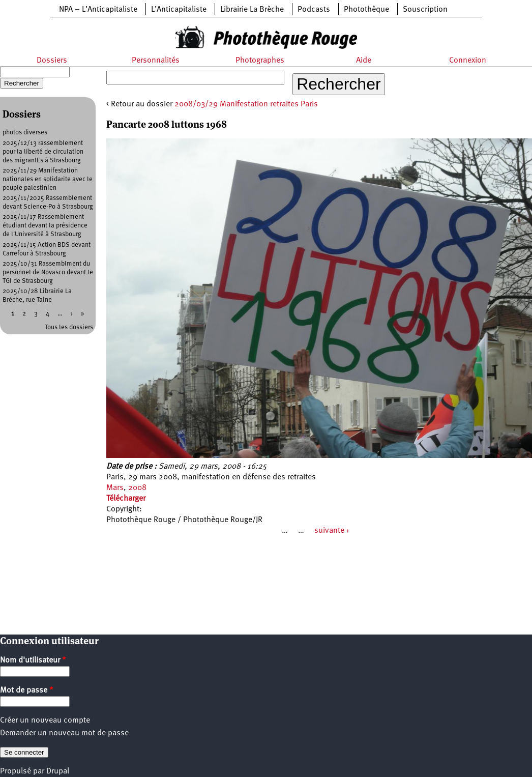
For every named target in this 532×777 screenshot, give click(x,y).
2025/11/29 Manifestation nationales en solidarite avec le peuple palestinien (48, 179)
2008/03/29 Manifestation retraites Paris (246, 104)
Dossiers (52, 61)
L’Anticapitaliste (179, 10)
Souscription (425, 10)
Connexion (468, 61)
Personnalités (156, 61)
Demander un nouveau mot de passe (64, 733)
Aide (364, 61)
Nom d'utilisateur (33, 660)
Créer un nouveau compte (45, 721)
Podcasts (314, 10)
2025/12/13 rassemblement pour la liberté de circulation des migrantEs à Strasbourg (43, 152)
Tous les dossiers (69, 327)
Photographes (260, 61)
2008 (137, 488)
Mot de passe (27, 690)
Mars (115, 488)
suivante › (332, 531)
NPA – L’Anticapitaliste (98, 10)
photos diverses (25, 133)
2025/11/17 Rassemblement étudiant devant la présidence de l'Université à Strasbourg (45, 226)
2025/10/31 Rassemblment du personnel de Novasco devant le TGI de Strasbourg (48, 272)
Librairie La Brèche (252, 10)
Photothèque (366, 10)
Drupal (58, 771)
